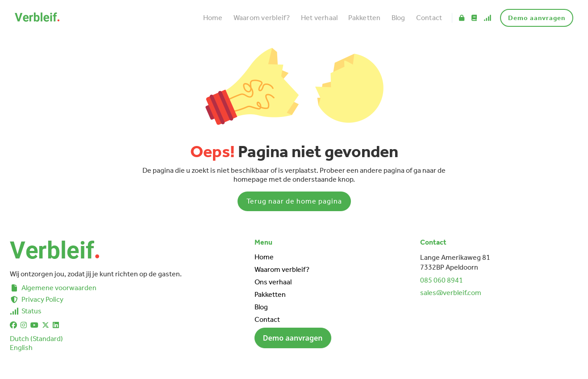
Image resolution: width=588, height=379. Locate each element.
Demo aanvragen (537, 18)
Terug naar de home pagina (294, 201)
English (21, 348)
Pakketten (364, 18)
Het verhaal (319, 18)
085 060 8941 (442, 280)
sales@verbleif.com (451, 293)
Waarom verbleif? (262, 18)
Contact (429, 18)
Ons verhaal (273, 282)
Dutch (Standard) (36, 339)
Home (213, 18)
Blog (398, 18)
